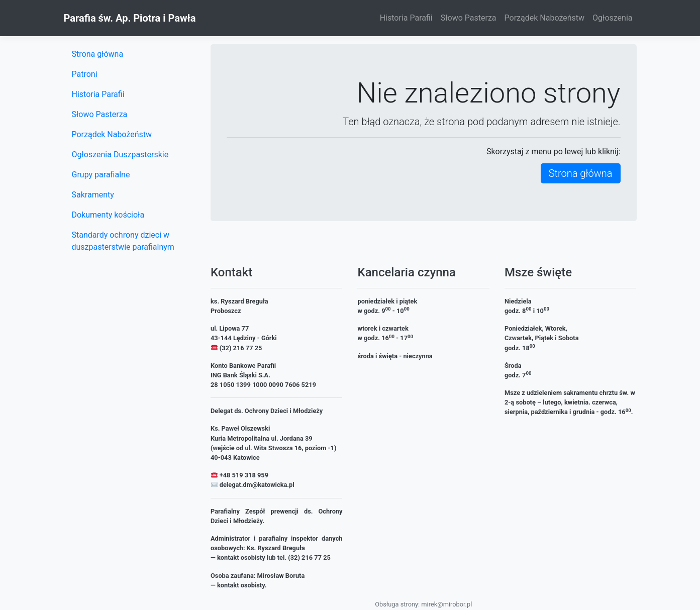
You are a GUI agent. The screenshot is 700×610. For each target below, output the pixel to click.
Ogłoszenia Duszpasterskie (120, 155)
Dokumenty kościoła (108, 215)
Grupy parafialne (101, 175)
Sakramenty (93, 195)
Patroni (85, 74)
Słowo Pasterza (469, 18)
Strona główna (581, 173)
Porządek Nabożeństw (545, 18)
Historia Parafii (406, 18)
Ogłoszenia (612, 18)
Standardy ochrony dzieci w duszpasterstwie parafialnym (123, 241)
